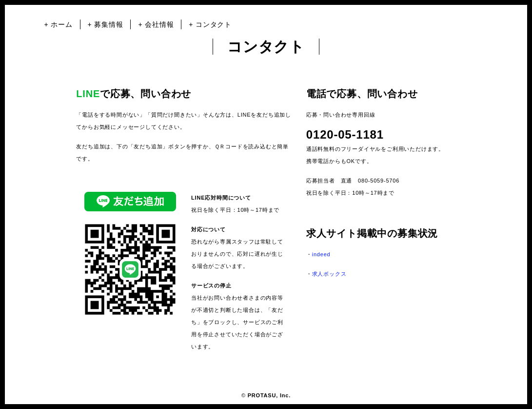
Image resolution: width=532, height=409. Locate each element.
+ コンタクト (210, 24)
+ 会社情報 (156, 24)
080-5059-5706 (379, 181)
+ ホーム (59, 24)
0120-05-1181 (345, 134)
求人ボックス (329, 274)
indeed (321, 254)
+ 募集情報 (106, 24)
